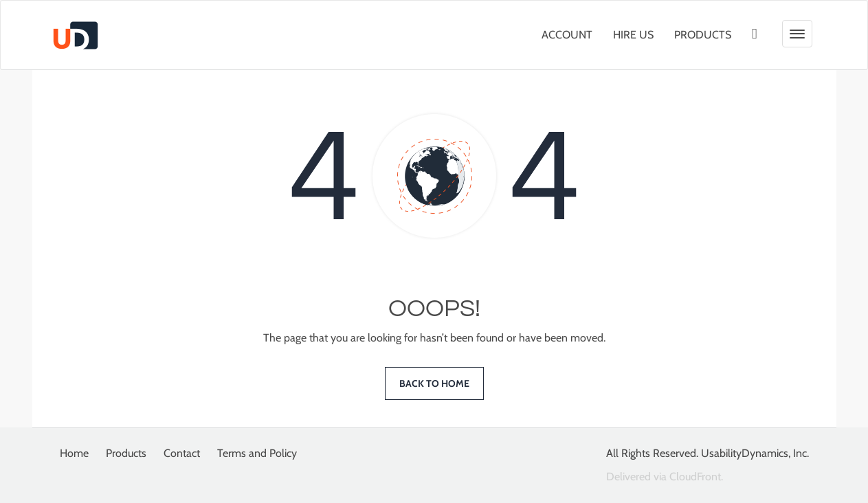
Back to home (434, 383)
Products (703, 35)
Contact (182, 453)
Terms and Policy (257, 453)
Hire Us (633, 35)
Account (567, 35)
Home (74, 453)
